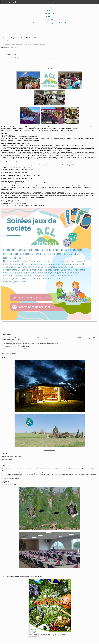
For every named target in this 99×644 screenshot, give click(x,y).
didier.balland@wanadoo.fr (9, 353)
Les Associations (11, 2)
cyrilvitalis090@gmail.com (9, 485)
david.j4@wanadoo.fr (8, 459)
